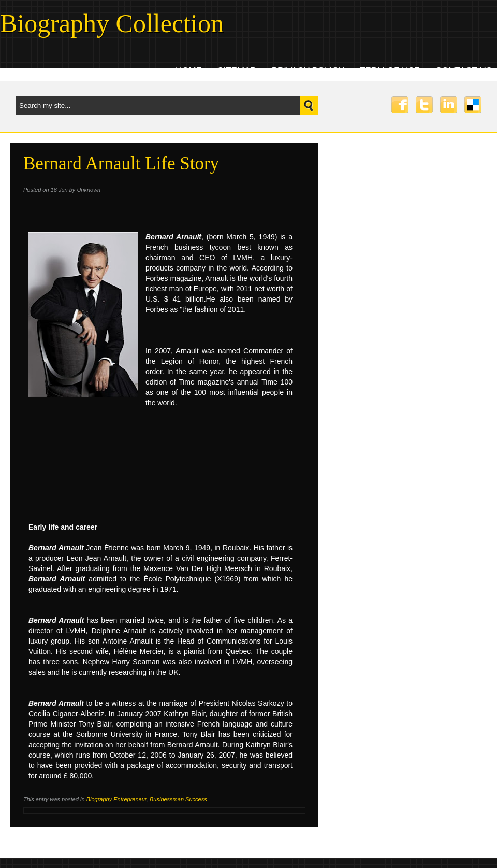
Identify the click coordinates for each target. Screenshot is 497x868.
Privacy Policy (308, 71)
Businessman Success (178, 799)
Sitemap (237, 71)
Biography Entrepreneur (116, 799)
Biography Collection (112, 23)
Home (189, 71)
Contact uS (464, 71)
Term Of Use (390, 71)
